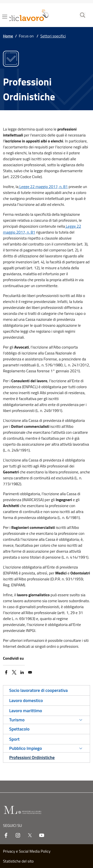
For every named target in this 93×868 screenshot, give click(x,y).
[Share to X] (14, 672)
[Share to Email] (30, 672)
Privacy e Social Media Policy (27, 851)
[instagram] (18, 835)
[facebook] (6, 835)
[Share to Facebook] (6, 672)
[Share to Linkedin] (22, 672)
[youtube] (42, 835)
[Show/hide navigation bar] (5, 17)
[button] (83, 15)
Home (8, 36)
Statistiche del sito (18, 861)
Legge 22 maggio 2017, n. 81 (43, 187)
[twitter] (30, 835)
